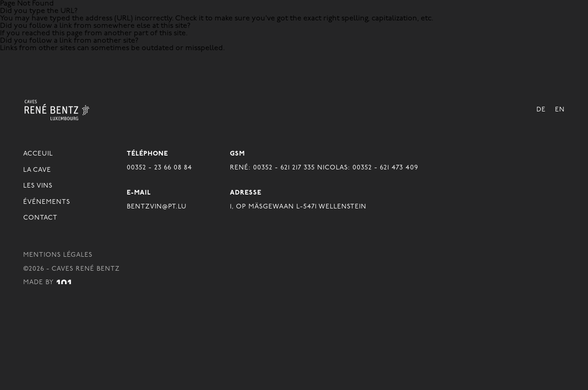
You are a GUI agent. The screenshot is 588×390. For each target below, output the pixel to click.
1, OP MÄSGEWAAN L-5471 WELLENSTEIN (298, 207)
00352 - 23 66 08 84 (160, 168)
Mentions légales (58, 255)
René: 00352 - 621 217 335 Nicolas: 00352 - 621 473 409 (324, 168)
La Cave (37, 170)
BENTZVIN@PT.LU (157, 207)
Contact (40, 218)
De (541, 110)
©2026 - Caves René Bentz (72, 269)
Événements (47, 202)
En (560, 110)
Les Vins (38, 186)
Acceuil (38, 154)
